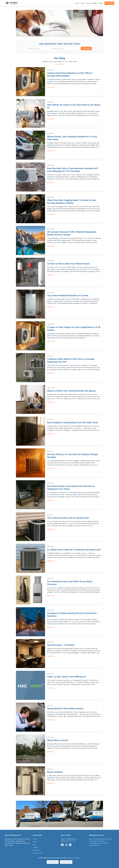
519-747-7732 (71, 841)
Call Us (109, 3)
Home (77, 3)
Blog (95, 3)
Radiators (98, 839)
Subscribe (86, 48)
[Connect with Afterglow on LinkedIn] (70, 845)
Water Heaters (107, 839)
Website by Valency (74, 858)
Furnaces (92, 841)
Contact (100, 3)
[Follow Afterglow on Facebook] (62, 845)
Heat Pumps (101, 841)
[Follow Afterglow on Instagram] (66, 845)
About (83, 3)
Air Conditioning (94, 843)
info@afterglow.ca (71, 839)
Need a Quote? (66, 862)
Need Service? (53, 862)
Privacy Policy (38, 853)
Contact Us (37, 850)
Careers (35, 847)
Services (89, 3)
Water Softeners (94, 845)
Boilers (91, 839)
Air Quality (104, 843)
